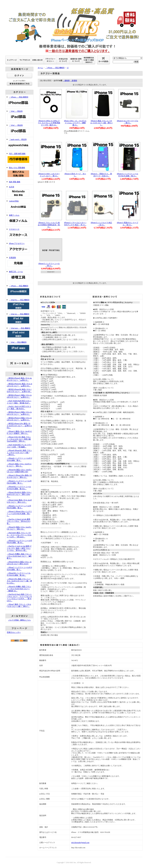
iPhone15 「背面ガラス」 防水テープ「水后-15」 (101, 175)
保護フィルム (19, 220)
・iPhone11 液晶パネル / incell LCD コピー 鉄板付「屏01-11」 (19, 432)
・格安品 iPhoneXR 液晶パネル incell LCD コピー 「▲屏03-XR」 (19, 390)
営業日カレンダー (14, 632)
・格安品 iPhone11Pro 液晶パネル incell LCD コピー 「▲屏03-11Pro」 (19, 426)
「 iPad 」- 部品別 (19, 116)
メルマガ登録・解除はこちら (20, 620)
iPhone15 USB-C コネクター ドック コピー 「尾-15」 (49, 175)
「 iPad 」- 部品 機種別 (19, 347)
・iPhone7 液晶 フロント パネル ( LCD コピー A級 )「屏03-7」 (19, 605)
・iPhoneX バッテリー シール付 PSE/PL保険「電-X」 (19, 507)
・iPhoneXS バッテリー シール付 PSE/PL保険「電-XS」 (19, 542)
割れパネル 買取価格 (19, 172)
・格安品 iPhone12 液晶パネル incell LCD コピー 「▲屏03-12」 (19, 413)
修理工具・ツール (19, 276)
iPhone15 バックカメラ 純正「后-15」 (101, 224)
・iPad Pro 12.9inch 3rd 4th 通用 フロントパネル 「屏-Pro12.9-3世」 (19, 521)
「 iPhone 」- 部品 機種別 (19, 290)
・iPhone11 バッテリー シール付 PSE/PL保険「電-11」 (19, 482)
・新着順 (74, 81)
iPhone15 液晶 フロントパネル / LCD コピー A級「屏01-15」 (101, 123)
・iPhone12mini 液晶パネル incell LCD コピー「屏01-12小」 (19, 501)
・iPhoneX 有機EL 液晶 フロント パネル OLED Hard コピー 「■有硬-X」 (19, 556)
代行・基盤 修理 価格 (19, 158)
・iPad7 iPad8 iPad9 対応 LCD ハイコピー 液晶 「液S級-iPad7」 (19, 402)
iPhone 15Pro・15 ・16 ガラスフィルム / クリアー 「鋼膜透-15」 (75, 123)
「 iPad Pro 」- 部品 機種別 (19, 304)
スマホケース (19, 234)
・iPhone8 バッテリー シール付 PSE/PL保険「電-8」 (19, 459)
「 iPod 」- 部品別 (19, 130)
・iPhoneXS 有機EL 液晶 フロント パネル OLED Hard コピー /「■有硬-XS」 (19, 589)
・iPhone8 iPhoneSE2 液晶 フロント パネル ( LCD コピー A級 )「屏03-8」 (19, 453)
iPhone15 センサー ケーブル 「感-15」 (128, 122)
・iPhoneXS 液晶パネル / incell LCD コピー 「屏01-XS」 (19, 528)
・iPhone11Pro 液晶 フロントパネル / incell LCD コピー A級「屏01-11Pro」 (19, 581)
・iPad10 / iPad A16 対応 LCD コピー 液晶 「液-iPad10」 (19, 408)
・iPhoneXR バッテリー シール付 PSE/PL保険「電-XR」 (19, 574)
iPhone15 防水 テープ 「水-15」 (75, 175)
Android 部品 (19, 206)
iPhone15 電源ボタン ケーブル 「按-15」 (128, 224)
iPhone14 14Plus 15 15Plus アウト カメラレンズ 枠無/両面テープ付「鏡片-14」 (49, 123)
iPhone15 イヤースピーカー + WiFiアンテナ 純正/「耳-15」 (75, 224)
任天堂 (19, 191)
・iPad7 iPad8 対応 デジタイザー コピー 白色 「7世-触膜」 (19, 446)
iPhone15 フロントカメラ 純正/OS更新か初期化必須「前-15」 (49, 225)
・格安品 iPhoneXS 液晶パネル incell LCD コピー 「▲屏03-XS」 (19, 385)
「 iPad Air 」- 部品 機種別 (19, 319)
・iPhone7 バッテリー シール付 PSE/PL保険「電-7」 (19, 569)
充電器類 (19, 262)
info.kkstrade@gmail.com (80, 843)
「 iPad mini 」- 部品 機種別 (19, 333)
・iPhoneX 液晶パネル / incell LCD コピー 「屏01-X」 (19, 465)
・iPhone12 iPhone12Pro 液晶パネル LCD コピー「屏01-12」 (19, 476)
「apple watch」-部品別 (19, 144)
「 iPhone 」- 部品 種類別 (19, 102)
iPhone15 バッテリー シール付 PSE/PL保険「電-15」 (128, 175)
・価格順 (66, 81)
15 (68, 68)
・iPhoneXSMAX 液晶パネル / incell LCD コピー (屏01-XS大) (19, 563)
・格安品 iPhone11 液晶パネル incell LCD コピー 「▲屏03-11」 (19, 396)
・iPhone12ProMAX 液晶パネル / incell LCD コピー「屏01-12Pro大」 (19, 494)
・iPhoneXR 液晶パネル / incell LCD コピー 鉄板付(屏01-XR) (19, 471)
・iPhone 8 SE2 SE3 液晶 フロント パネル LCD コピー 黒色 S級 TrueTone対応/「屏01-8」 (19, 439)
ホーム (40, 68)
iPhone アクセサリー (19, 248)
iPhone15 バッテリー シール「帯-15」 (49, 265)
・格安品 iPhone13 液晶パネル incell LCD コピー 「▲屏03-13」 (19, 419)
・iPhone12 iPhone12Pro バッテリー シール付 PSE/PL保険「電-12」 (19, 514)
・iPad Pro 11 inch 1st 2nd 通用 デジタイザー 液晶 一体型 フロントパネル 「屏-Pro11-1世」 (19, 548)
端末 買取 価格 (15, 182)
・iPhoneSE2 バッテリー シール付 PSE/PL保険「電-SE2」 (19, 488)
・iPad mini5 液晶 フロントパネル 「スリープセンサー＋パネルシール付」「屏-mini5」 (19, 535)
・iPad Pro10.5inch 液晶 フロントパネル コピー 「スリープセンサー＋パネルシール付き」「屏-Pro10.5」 (19, 598)
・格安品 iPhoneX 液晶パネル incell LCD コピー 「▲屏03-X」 (19, 379)
